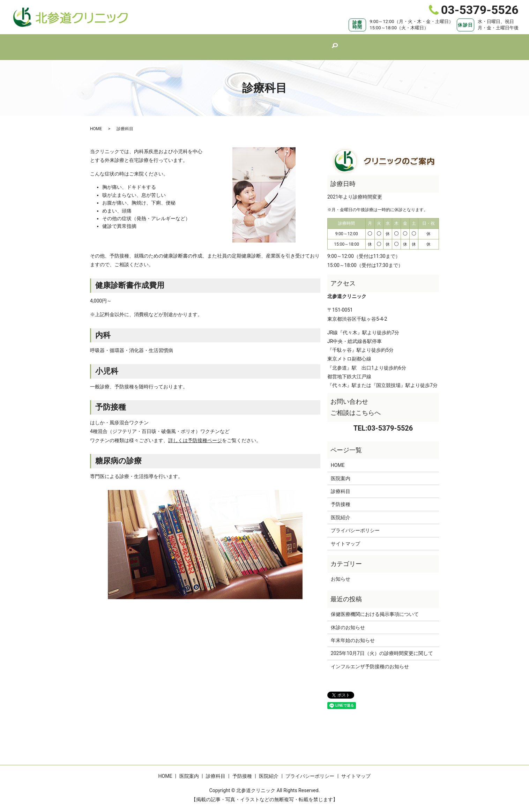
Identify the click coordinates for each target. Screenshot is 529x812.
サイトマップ (345, 537)
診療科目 (254, 43)
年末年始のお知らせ (353, 634)
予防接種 (289, 43)
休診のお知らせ (348, 621)
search (347, 44)
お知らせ (341, 572)
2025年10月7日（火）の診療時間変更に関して (382, 647)
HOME (189, 43)
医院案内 (220, 43)
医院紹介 (323, 43)
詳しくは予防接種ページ (195, 434)
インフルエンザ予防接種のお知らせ (370, 660)
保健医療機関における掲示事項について (375, 608)
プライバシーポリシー (355, 524)
